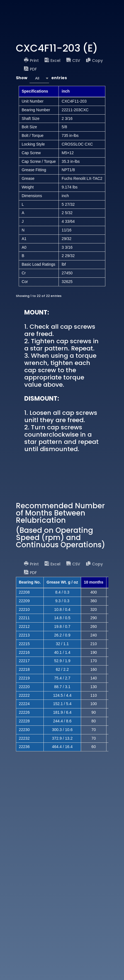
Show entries (41, 78)
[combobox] (39, 78)
